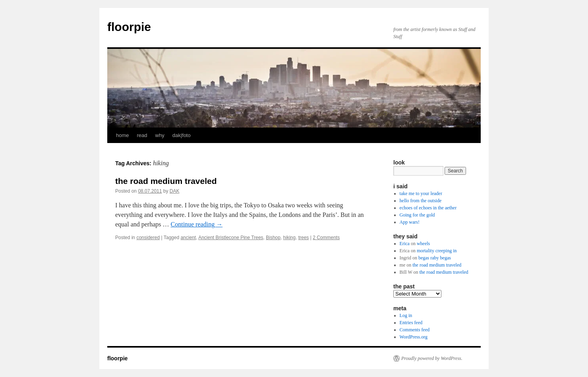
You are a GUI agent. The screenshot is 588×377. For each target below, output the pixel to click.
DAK (175, 191)
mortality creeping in (437, 251)
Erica (405, 244)
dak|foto (182, 135)
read (142, 135)
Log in (406, 315)
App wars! (410, 222)
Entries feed (411, 323)
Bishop (273, 238)
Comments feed (415, 330)
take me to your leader (421, 193)
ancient (188, 238)
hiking (289, 238)
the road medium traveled (166, 181)
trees (304, 238)
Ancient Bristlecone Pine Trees (231, 238)
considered (148, 238)
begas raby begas (435, 258)
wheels (423, 244)
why (160, 135)
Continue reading (197, 224)
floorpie (129, 27)
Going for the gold (417, 215)
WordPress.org (414, 337)
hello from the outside (421, 201)
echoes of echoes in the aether (428, 208)
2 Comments (326, 238)
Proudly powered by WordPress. (432, 358)
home (123, 135)
